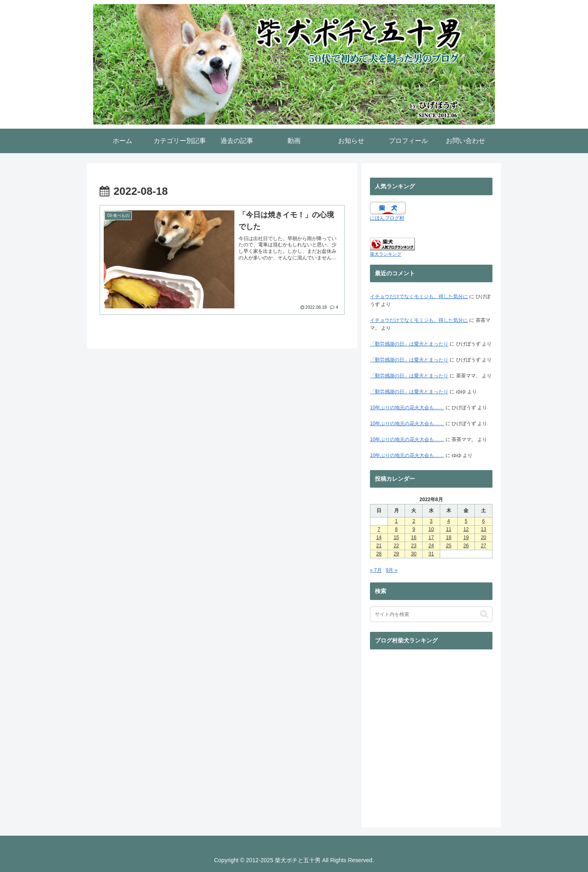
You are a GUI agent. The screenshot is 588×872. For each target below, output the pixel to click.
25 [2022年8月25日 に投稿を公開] (449, 546)
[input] (431, 614)
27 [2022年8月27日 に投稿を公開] (483, 546)
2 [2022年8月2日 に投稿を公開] (414, 521)
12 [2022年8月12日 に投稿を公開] (466, 529)
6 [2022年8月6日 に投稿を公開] (484, 521)
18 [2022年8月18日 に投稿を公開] (449, 537)
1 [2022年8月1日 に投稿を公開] (396, 521)
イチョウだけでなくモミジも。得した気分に (419, 297)
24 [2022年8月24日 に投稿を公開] (431, 546)
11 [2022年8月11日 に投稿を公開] (449, 529)
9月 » (392, 570)
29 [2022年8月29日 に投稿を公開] (396, 554)
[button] (484, 614)
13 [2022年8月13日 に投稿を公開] (483, 529)
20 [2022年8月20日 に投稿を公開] (483, 537)
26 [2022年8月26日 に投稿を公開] (466, 546)
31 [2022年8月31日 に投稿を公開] (431, 554)
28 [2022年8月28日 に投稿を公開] (379, 554)
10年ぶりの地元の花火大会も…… (407, 408)
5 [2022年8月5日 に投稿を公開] (466, 521)
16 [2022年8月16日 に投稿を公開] (414, 537)
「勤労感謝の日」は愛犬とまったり (409, 344)
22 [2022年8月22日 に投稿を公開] (396, 546)
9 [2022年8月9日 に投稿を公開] (414, 529)
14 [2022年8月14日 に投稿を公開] (379, 537)
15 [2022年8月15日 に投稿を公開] (396, 537)
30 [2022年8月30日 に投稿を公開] (414, 554)
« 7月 (376, 570)
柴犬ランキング (386, 254)
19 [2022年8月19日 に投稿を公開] (466, 537)
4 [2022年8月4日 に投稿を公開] (449, 521)
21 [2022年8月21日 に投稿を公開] (379, 546)
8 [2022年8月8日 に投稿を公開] (396, 529)
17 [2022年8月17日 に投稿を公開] (431, 537)
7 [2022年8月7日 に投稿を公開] (379, 529)
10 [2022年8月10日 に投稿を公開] (431, 529)
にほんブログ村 (387, 218)
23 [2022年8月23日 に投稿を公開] (414, 546)
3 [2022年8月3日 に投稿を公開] (431, 521)
